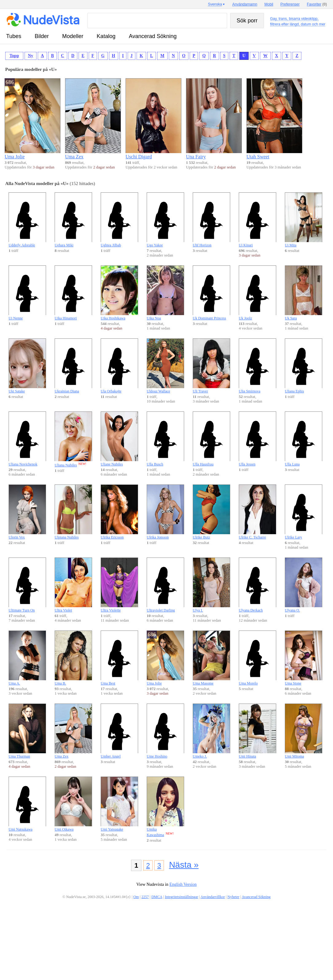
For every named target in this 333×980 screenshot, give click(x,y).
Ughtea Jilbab (119, 220)
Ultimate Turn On (27, 585)
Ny (31, 56)
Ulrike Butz (211, 512)
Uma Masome (211, 658)
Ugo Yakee (165, 220)
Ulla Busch (165, 439)
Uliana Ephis (304, 366)
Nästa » (184, 865)
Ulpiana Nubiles (73, 512)
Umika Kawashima (165, 807)
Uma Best (119, 658)
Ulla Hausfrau (211, 439)
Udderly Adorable (27, 220)
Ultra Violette (119, 585)
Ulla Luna (304, 439)
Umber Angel (119, 731)
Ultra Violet (73, 585)
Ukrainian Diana (73, 366)
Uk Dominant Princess (211, 293)
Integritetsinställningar (182, 897)
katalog (106, 36)
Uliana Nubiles (73, 439)
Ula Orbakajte (119, 366)
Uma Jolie (165, 658)
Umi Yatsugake (119, 804)
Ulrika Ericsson (119, 512)
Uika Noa (165, 293)
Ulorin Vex (27, 512)
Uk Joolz (257, 293)
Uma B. (73, 658)
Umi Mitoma (304, 731)
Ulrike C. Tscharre (257, 512)
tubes (14, 36)
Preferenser (290, 4)
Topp (14, 56)
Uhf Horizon (211, 220)
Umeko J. (211, 731)
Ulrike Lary (304, 512)
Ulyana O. (304, 585)
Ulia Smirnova (257, 366)
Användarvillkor (213, 897)
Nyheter (233, 897)
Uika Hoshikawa (119, 293)
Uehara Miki (73, 220)
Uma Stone (304, 658)
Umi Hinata (257, 731)
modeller (73, 36)
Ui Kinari (257, 220)
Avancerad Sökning (153, 36)
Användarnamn (245, 4)
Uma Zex (73, 731)
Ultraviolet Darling (165, 585)
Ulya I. (211, 585)
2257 (145, 897)
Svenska (215, 4)
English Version (183, 884)
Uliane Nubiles (119, 439)
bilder (42, 36)
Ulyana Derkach (257, 585)
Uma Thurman (27, 731)
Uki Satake (27, 366)
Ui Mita (304, 220)
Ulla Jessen (257, 439)
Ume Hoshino (165, 731)
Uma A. (27, 658)
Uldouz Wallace (165, 366)
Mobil (269, 4)
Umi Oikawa (73, 804)
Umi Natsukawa (27, 804)
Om (136, 897)
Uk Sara (304, 293)
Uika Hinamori (73, 293)
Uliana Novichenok (27, 439)
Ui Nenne (27, 293)
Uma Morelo (257, 658)
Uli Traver (211, 366)
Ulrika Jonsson (165, 512)
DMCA (157, 897)
